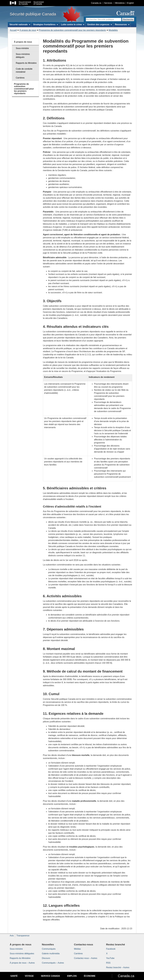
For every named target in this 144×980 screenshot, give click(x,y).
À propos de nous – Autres (22, 963)
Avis (12, 936)
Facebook (111, 949)
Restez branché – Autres (118, 967)
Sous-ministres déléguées (22, 954)
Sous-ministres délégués (23, 56)
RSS (108, 963)
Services (108, 3)
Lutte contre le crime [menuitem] (73, 24)
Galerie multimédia (51, 954)
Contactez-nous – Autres (86, 958)
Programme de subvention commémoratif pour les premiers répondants (72, 30)
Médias (77, 949)
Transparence (23, 936)
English (130, 3)
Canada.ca (96, 3)
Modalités (113, 30)
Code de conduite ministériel (24, 70)
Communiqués (49, 949)
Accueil (13, 30)
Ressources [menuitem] (122, 24)
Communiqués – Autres (53, 963)
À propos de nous (28, 30)
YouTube (110, 958)
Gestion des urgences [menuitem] (100, 24)
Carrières (20, 78)
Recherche (128, 19)
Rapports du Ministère (26, 63)
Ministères (120, 3)
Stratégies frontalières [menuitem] (46, 24)
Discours (46, 958)
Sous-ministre (22, 48)
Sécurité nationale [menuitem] (20, 24)
